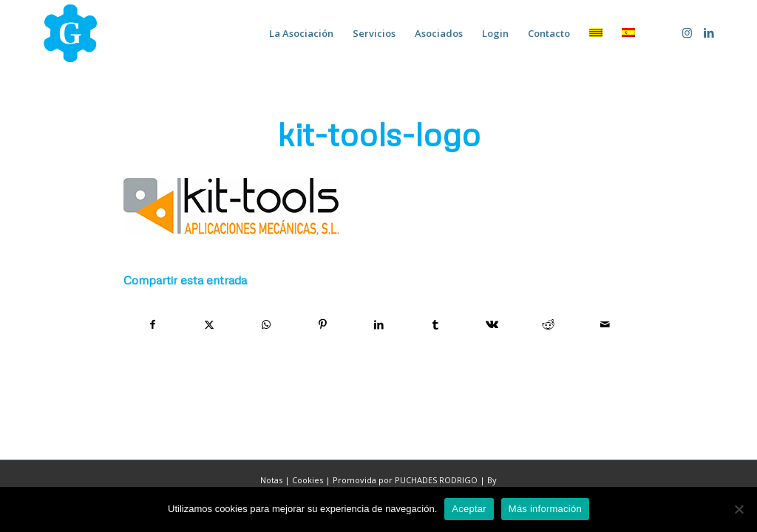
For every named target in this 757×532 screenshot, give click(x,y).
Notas (271, 480)
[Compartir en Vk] (492, 324)
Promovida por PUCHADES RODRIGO (405, 480)
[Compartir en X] (209, 324)
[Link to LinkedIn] (709, 33)
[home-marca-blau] (70, 33)
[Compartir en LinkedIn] (379, 324)
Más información (545, 509)
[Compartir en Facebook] (152, 324)
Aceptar (469, 509)
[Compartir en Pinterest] (322, 324)
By (492, 480)
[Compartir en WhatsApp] (266, 324)
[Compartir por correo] (605, 324)
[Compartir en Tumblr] (435, 324)
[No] (739, 509)
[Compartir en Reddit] (548, 324)
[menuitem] (301, 33)
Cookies (308, 480)
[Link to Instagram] (687, 33)
